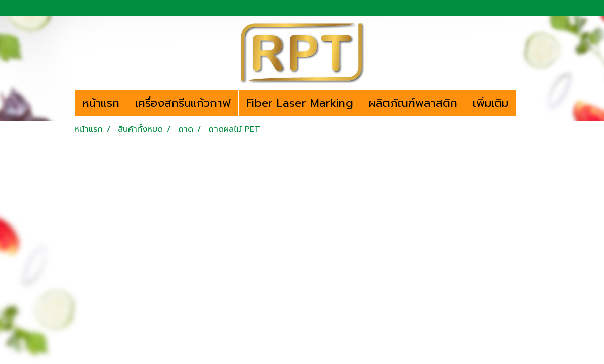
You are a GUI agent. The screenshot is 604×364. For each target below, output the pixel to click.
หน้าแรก (101, 103)
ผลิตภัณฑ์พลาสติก (413, 103)
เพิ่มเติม (491, 103)
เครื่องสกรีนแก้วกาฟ (183, 103)
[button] (525, 103)
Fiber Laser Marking (300, 103)
